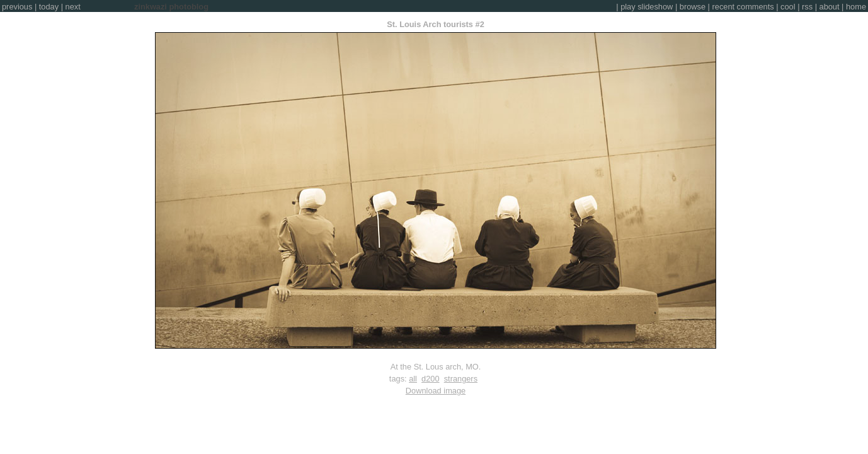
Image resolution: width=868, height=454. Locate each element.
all (413, 379)
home (856, 7)
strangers (461, 379)
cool (788, 7)
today (49, 7)
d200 (430, 379)
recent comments (743, 7)
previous (17, 7)
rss (807, 7)
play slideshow (647, 7)
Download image (436, 391)
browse (693, 7)
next (73, 7)
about (830, 7)
